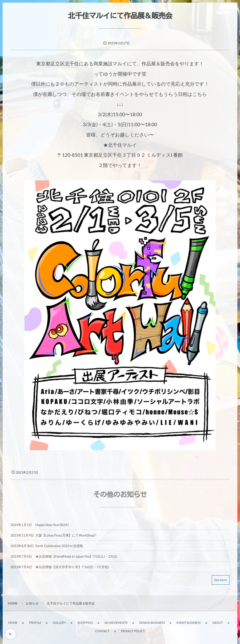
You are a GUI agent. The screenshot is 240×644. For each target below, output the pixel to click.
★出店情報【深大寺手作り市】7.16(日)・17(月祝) (72, 569)
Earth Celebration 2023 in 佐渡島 (59, 548)
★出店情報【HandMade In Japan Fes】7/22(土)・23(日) (76, 558)
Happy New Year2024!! (52, 527)
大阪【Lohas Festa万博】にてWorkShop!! (66, 537)
